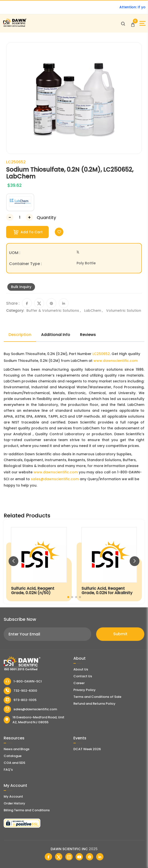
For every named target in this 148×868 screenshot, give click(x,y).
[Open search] (123, 23)
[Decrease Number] (10, 217)
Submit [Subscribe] (120, 634)
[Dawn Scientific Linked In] (100, 857)
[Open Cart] (133, 23)
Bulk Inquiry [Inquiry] (21, 287)
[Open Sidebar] (142, 23)
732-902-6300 (20, 691)
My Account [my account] (13, 796)
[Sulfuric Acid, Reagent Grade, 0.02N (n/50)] (39, 562)
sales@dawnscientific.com (55, 479)
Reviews (88, 335)
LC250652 (101, 354)
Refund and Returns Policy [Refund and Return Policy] (94, 704)
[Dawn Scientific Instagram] (69, 857)
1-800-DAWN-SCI (23, 681)
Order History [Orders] (14, 803)
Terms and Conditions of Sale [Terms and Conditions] (97, 697)
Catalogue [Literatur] (13, 756)
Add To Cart (28, 232)
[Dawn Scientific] (15, 26)
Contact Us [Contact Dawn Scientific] (83, 676)
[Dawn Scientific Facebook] (48, 857)
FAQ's (8, 770)
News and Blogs (17, 749)
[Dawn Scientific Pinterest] (90, 857)
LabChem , (94, 311)
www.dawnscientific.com (116, 361)
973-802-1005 (20, 700)
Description (20, 335)
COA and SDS (14, 763)
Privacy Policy (85, 690)
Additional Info (56, 335)
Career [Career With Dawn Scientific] (79, 683)
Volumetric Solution (124, 311)
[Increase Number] (29, 217)
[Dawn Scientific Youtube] (79, 857)
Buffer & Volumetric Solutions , (54, 311)
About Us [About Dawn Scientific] (81, 669)
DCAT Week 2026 (87, 749)
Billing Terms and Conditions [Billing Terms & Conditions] (27, 810)
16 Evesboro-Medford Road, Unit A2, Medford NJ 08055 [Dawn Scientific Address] (34, 720)
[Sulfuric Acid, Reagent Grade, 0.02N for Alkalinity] (109, 562)
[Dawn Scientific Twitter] (59, 857)
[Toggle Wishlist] (59, 232)
